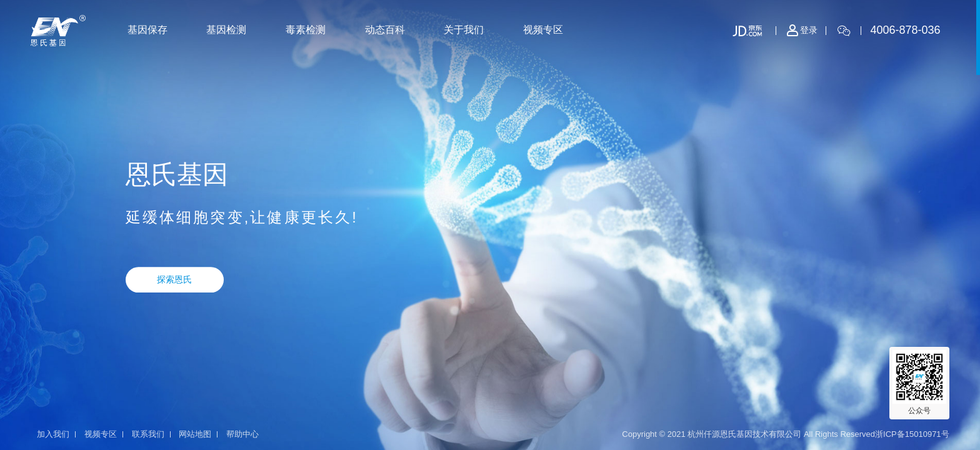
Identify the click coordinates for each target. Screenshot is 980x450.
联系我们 (148, 434)
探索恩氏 (174, 279)
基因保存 (147, 30)
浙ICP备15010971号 (912, 434)
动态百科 (385, 30)
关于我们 (464, 30)
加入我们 (53, 434)
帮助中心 (242, 434)
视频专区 (543, 30)
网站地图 (195, 434)
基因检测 (226, 30)
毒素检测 (306, 30)
